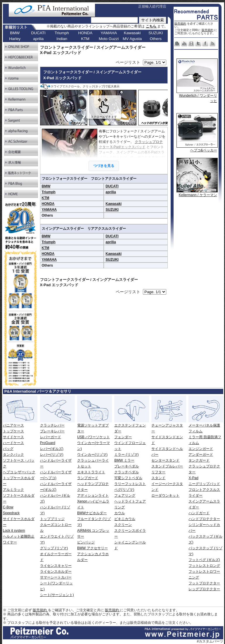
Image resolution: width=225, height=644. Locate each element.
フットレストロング (204, 566)
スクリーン (123, 525)
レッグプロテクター (204, 589)
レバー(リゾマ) (52, 455)
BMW (46, 186)
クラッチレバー (52, 425)
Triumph (49, 192)
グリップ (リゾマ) (54, 548)
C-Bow (8, 507)
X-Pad (193, 478)
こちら (152, 26)
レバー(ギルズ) (52, 449)
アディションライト (93, 495)
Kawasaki (114, 204)
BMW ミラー (124, 460)
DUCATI (112, 186)
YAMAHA (49, 210)
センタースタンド (165, 460)
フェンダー (123, 437)
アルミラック (13, 490)
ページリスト (128, 62)
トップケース (13, 431)
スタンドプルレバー (167, 466)
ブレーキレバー (52, 431)
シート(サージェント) (57, 595)
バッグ (8, 449)
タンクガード (199, 460)
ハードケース (13, 443)
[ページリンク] (155, 62)
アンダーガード (201, 455)
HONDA (48, 204)
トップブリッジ (52, 519)
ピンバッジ (86, 542)
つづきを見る (104, 166)
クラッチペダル (127, 472)
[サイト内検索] (114, 20)
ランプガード (88, 478)
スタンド (158, 478)
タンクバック (13, 455)
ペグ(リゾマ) (124, 490)
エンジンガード (201, 449)
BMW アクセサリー (92, 548)
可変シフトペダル (128, 478)
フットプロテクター (204, 583)
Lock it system (14, 531)
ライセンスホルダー (56, 572)
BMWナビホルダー (92, 513)
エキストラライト (91, 472)
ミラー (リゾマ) (126, 455)
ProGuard (48, 443)
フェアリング (125, 495)
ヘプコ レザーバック (19, 472)
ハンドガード (199, 513)
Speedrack (11, 513)
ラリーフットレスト (130, 484)
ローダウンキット (165, 495)
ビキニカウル (125, 519)
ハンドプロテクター (204, 519)
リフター (158, 472)
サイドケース (13, 437)
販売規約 (180, 24)
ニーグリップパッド (204, 484)
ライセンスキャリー (56, 566)
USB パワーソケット (94, 437)
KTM (46, 198)
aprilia (111, 192)
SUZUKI (112, 210)
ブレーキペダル (127, 466)
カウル (120, 513)
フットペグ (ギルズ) (204, 560)
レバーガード (51, 437)
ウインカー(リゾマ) (92, 455)
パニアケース (13, 425)
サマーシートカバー (56, 577)
